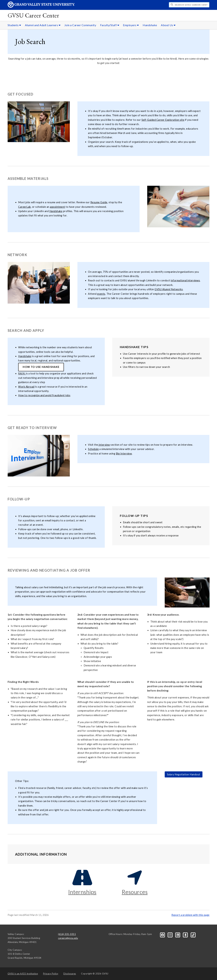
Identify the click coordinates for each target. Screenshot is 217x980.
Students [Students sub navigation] (14, 25)
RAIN (22, 373)
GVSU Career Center (33, 15)
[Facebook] (163, 935)
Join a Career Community (80, 25)
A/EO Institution (23, 974)
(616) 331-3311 (67, 934)
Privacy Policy (51, 974)
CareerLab (25, 207)
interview (104, 445)
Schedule (93, 449)
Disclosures (70, 974)
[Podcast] (186, 935)
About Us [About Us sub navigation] (168, 25)
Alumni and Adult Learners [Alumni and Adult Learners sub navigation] (43, 25)
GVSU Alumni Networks (169, 289)
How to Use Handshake (41, 367)
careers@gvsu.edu (68, 938)
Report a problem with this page (191, 915)
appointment (57, 207)
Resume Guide (99, 202)
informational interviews (185, 280)
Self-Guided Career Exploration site (163, 120)
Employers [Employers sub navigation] (131, 25)
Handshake (150, 25)
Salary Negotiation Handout (184, 774)
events (101, 294)
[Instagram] (170, 935)
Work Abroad (26, 387)
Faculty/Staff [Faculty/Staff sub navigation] (110, 25)
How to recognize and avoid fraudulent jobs (44, 395)
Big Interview (124, 454)
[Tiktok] (193, 935)
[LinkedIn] (178, 935)
